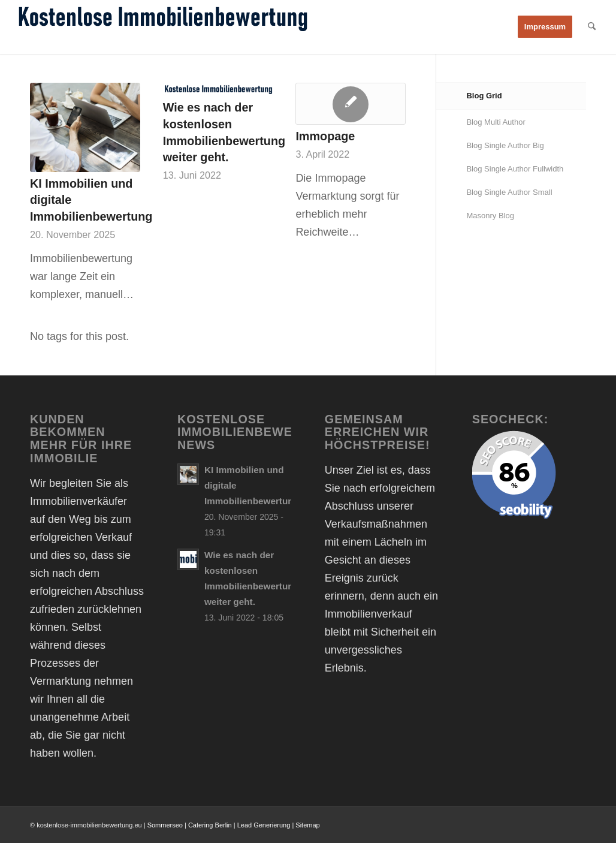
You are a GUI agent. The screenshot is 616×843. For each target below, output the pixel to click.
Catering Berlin (210, 825)
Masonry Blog (490, 216)
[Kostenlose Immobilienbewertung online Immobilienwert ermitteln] (162, 27)
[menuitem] (545, 27)
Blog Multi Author (496, 122)
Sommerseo (165, 825)
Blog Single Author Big (505, 145)
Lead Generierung (264, 825)
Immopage (325, 136)
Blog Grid (484, 96)
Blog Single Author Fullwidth (515, 169)
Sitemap (307, 825)
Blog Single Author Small (509, 192)
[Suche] (592, 27)
